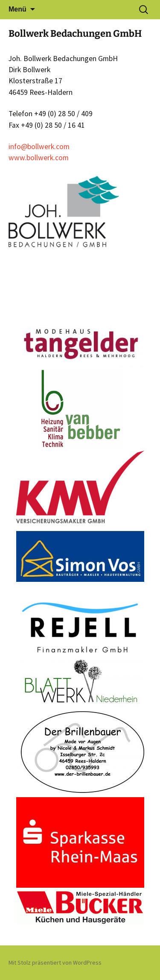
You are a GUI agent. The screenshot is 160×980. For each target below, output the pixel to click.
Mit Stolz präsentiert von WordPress (55, 962)
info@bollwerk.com (39, 147)
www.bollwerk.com (39, 158)
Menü (17, 9)
